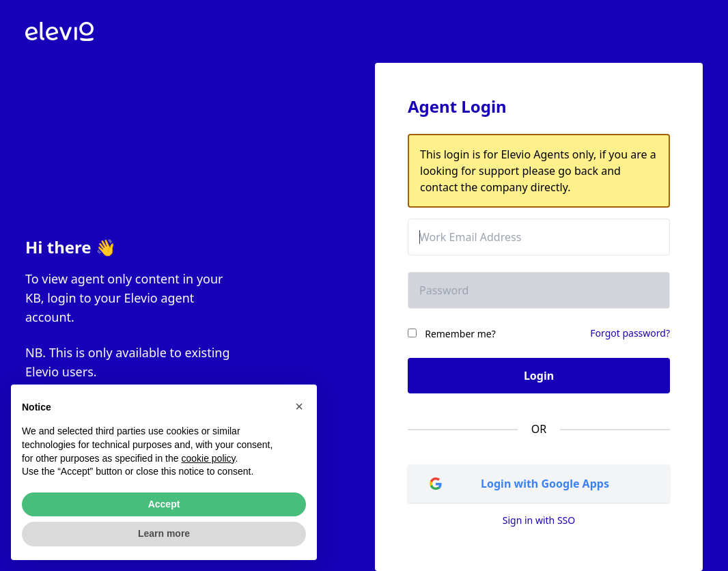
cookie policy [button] (208, 458)
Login (539, 376)
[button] (299, 406)
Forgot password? (630, 333)
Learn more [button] (164, 533)
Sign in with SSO (539, 520)
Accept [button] (164, 504)
